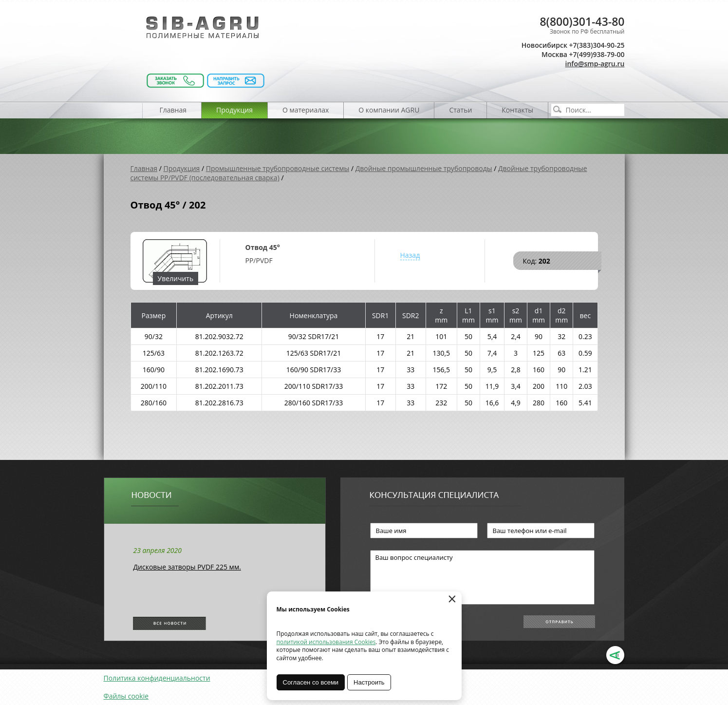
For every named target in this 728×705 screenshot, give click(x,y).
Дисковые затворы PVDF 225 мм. (187, 567)
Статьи (460, 110)
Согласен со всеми (311, 682)
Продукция (234, 110)
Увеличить (176, 278)
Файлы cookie (126, 696)
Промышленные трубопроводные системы (278, 168)
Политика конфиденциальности (157, 678)
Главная (173, 110)
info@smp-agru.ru (595, 64)
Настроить (369, 682)
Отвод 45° (263, 247)
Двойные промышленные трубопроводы (424, 168)
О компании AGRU (389, 110)
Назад (410, 255)
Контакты (517, 110)
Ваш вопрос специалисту (482, 577)
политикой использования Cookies (326, 642)
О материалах (306, 110)
